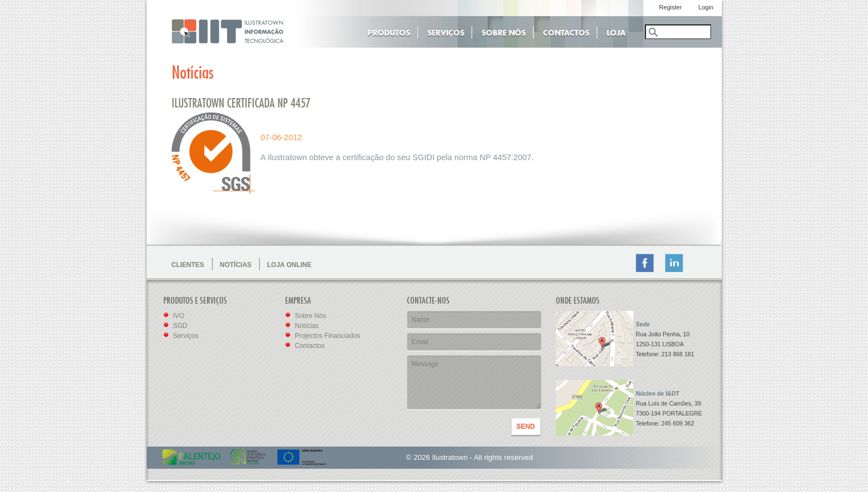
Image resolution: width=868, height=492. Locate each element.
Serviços (446, 32)
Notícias (307, 326)
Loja (616, 32)
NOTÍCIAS (236, 265)
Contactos (566, 32)
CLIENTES (188, 265)
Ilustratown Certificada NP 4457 (241, 104)
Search (653, 32)
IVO (179, 316)
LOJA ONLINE (290, 265)
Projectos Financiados (328, 336)
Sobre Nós (504, 32)
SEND (526, 427)
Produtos (389, 32)
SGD (180, 326)
